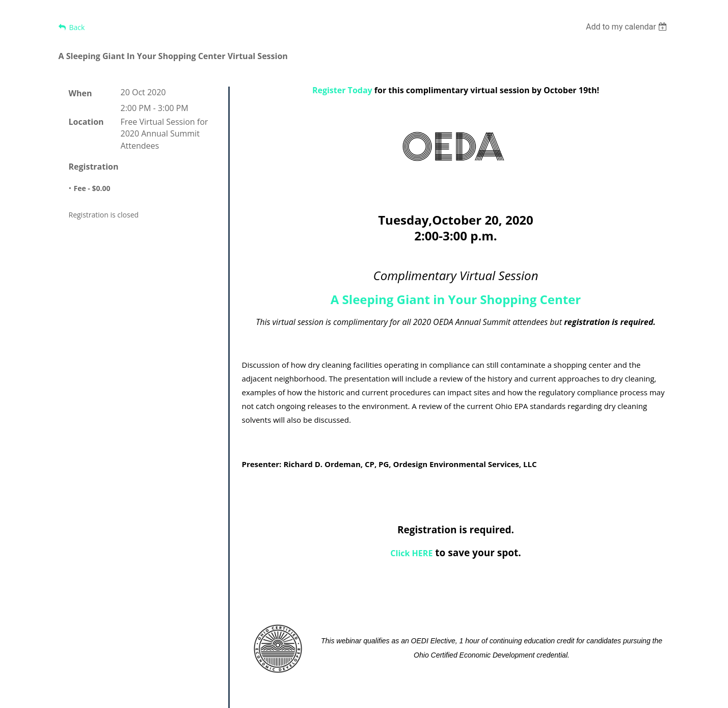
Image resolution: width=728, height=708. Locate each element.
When (80, 93)
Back (77, 27)
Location (86, 122)
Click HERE (411, 553)
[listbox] (628, 27)
